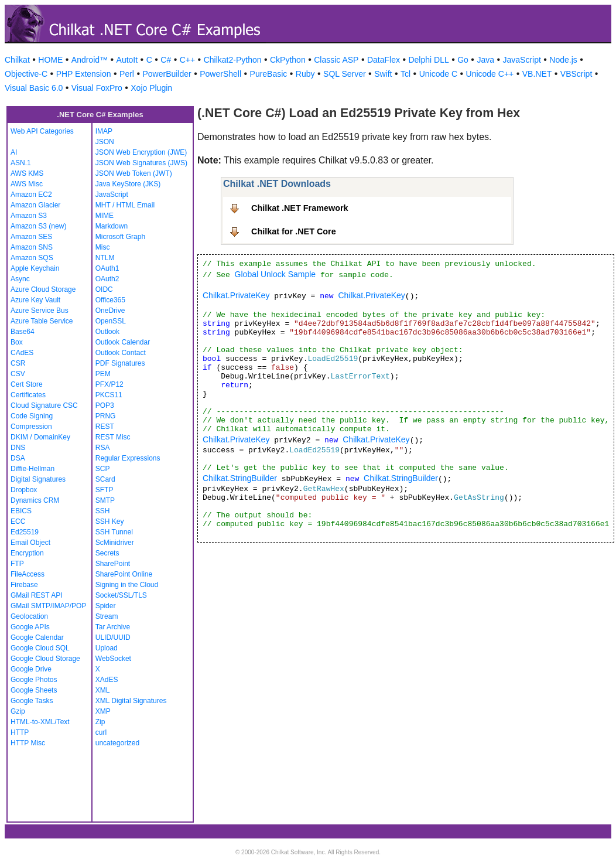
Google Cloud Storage (45, 659)
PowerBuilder (167, 74)
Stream (107, 616)
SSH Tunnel (114, 532)
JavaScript (522, 60)
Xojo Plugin (151, 88)
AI (14, 152)
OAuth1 (107, 268)
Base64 (23, 332)
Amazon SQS (32, 258)
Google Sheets (34, 690)
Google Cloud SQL (40, 648)
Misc (103, 247)
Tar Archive (113, 627)
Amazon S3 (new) (38, 226)
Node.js (563, 60)
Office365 (110, 300)
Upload (107, 648)
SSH (103, 511)
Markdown (112, 226)
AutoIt (127, 60)
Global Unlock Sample (276, 274)
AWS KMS (27, 173)
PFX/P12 (109, 384)
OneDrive (110, 311)
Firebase (24, 585)
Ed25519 (25, 532)
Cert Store (27, 384)
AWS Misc (27, 184)
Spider (106, 606)
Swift (383, 74)
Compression (31, 427)
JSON (105, 142)
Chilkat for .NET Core (294, 231)
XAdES (107, 680)
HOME (50, 60)
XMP (103, 711)
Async (20, 279)
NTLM (105, 258)
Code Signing (32, 416)
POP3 (105, 405)
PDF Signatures (120, 363)
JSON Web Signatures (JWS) (141, 163)
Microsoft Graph (120, 237)
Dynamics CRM (35, 500)
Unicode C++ (490, 74)
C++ (187, 60)
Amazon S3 (29, 216)
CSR (18, 363)
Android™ (90, 60)
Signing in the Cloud (127, 585)
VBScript (576, 74)
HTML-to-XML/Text (40, 722)
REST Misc (113, 437)
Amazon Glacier (35, 205)
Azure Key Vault (35, 300)
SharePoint (113, 564)
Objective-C (26, 74)
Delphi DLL (428, 60)
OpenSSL (111, 321)
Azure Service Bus (40, 311)
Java (485, 60)
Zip (100, 722)
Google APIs (30, 627)
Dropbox (24, 490)
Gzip (18, 711)
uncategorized (117, 743)
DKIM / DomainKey (40, 437)
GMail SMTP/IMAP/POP (48, 606)
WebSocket (113, 659)
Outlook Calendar (123, 342)
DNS (18, 448)
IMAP (104, 131)
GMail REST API (36, 595)
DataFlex (384, 60)
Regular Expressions (128, 458)
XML (103, 690)
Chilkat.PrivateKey (236, 295)
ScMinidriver (115, 543)
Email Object (30, 543)
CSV (18, 374)
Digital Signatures (38, 479)
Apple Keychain (35, 268)
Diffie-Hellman (32, 469)
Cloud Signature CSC (44, 405)
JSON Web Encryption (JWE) (141, 152)
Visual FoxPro (97, 88)
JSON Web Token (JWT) (134, 173)
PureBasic (269, 74)
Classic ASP (336, 60)
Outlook (107, 332)
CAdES (22, 353)
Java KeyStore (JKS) (128, 184)
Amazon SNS (32, 247)
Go (463, 60)
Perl (127, 74)
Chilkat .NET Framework (300, 208)
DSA (18, 458)
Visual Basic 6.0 (34, 88)
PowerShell (220, 74)
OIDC (104, 289)
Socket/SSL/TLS (121, 595)
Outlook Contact (121, 353)
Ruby (305, 74)
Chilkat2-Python (233, 60)
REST (105, 427)
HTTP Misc (28, 743)
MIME (105, 216)
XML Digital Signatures (131, 701)
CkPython (288, 60)
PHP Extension (84, 74)
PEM (103, 374)
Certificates (28, 395)
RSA (103, 448)
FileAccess (28, 574)
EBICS (21, 511)
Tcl (405, 74)
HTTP (20, 732)
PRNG (106, 416)
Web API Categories (42, 131)
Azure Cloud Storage (43, 289)
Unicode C (438, 74)
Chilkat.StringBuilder (240, 478)
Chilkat (17, 60)
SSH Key (110, 521)
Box (17, 342)
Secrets (107, 553)
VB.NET (537, 74)
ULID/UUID (113, 637)
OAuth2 (107, 279)
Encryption (27, 553)
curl (101, 732)
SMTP (105, 500)
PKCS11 (109, 395)
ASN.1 (21, 163)
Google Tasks (32, 701)
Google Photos (34, 680)
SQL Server (345, 74)
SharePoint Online (124, 574)
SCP (103, 469)
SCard (105, 479)
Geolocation (29, 616)
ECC (18, 521)
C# (166, 60)
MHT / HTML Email (125, 205)
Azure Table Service (42, 321)
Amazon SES (31, 237)
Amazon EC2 (31, 195)
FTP (17, 564)
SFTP (105, 490)
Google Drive (31, 669)
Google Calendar (37, 637)
